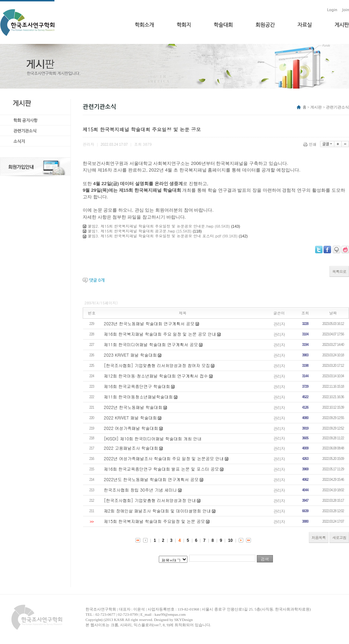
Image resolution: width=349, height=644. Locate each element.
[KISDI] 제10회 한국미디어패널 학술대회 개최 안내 (153, 438)
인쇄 (310, 144)
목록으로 (339, 271)
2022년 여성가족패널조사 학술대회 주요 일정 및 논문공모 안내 (164, 458)
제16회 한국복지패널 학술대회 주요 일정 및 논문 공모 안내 (160, 334)
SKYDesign (183, 620)
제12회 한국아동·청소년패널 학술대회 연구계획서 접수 (156, 376)
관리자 (279, 324)
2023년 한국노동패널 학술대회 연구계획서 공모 (149, 323)
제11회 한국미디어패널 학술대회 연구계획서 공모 (151, 344)
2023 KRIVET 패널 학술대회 (131, 355)
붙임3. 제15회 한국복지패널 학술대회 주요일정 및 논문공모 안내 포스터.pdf (155, 236)
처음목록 (319, 537)
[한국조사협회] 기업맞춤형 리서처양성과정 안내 (150, 500)
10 (230, 540)
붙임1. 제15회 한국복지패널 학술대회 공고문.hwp (132, 231)
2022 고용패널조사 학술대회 (131, 448)
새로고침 (339, 537)
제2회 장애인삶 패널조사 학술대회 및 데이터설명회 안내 (158, 511)
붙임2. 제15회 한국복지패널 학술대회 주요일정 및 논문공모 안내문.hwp (151, 226)
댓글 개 (97, 280)
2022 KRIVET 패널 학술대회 (131, 418)
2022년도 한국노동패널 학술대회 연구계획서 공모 (151, 479)
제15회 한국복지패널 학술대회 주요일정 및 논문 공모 (155, 521)
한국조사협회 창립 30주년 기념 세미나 (141, 490)
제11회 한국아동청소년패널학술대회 (139, 397)
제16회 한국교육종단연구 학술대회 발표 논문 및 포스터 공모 (162, 469)
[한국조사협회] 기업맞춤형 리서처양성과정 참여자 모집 (157, 365)
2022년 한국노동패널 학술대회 (133, 407)
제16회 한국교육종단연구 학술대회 (137, 386)
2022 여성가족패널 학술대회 (131, 428)
